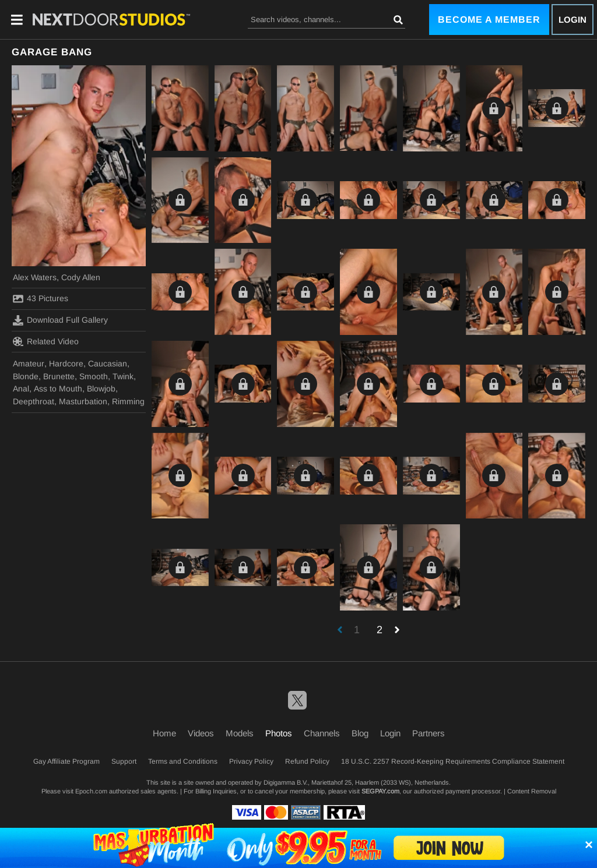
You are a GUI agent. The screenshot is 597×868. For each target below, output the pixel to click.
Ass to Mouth (58, 389)
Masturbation (83, 401)
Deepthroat (34, 401)
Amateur (29, 364)
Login (573, 20)
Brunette (59, 376)
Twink (123, 376)
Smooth (94, 376)
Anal (21, 389)
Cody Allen (81, 277)
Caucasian (108, 364)
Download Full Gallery (60, 320)
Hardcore (66, 364)
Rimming (128, 401)
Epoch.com (91, 791)
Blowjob (101, 389)
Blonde (26, 376)
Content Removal (532, 791)
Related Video (46, 341)
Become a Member (489, 20)
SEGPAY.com (380, 791)
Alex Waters (35, 277)
